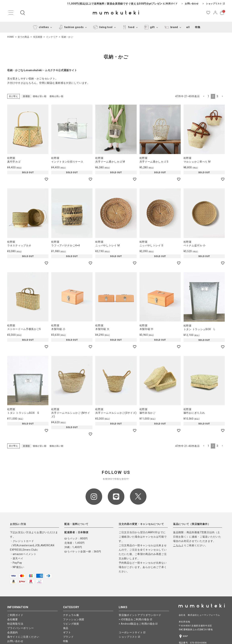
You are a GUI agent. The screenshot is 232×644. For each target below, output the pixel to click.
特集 (198, 27)
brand (171, 27)
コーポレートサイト (132, 632)
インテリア (52, 37)
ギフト (67, 632)
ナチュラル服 (71, 615)
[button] (204, 96)
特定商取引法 (15, 624)
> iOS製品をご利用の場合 (135, 619)
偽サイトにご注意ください (23, 637)
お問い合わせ (192, 4)
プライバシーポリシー (21, 628)
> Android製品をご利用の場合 (138, 624)
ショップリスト (215, 4)
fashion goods (70, 27)
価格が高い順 (56, 96)
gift (149, 27)
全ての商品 (24, 37)
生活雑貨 (38, 37)
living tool (102, 27)
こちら (177, 545)
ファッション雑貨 (74, 619)
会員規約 (13, 632)
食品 (66, 628)
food (128, 27)
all (188, 27)
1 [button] (209, 96)
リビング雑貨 (71, 624)
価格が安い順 (40, 96)
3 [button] (217, 96)
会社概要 (13, 619)
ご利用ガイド (171, 4)
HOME (11, 37)
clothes (40, 27)
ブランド (68, 637)
